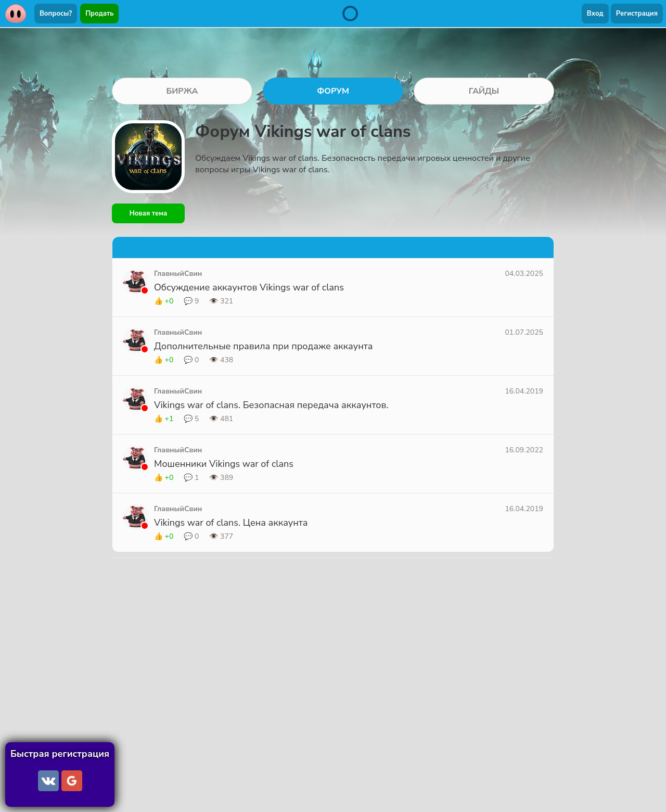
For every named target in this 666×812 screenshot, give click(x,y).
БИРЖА (182, 91)
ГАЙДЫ (484, 91)
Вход (595, 14)
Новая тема (149, 213)
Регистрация (637, 14)
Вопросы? (56, 14)
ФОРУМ (333, 91)
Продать (99, 14)
